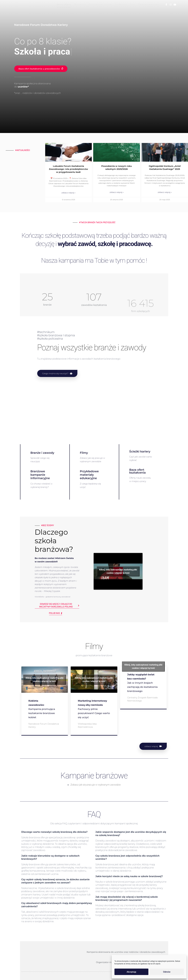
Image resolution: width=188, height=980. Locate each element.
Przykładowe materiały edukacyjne (89, 475)
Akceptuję (131, 972)
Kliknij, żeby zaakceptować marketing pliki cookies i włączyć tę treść (118, 599)
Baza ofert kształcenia (137, 471)
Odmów (167, 972)
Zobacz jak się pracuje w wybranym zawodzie (95, 785)
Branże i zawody (42, 453)
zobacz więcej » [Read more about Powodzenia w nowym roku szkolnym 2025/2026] (117, 192)
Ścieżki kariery (140, 451)
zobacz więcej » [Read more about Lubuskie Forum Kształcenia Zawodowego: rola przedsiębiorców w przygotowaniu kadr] (68, 193)
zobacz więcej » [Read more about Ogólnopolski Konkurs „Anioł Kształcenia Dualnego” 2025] (165, 192)
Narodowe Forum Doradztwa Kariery (44, 725)
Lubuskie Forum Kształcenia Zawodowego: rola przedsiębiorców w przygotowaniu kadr (68, 169)
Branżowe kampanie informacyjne (40, 475)
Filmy (84, 453)
